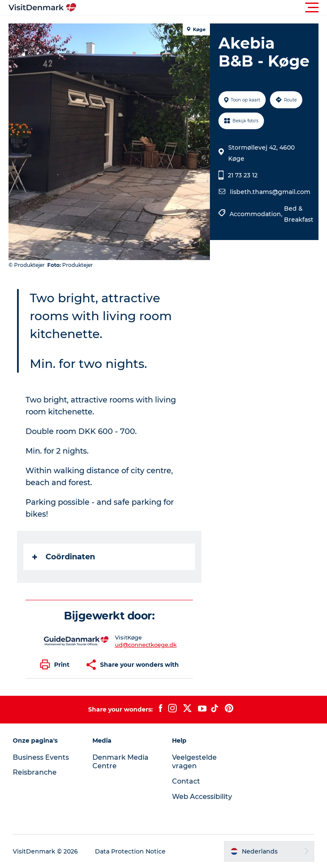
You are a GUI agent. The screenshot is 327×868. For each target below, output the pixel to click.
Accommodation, (257, 214)
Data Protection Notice (130, 851)
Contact (186, 781)
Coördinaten (64, 557)
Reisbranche (35, 772)
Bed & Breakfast (299, 214)
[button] (202, 8)
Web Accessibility (202, 797)
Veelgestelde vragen (194, 762)
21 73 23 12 (243, 175)
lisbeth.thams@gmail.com (270, 192)
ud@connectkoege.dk (146, 645)
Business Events (41, 757)
